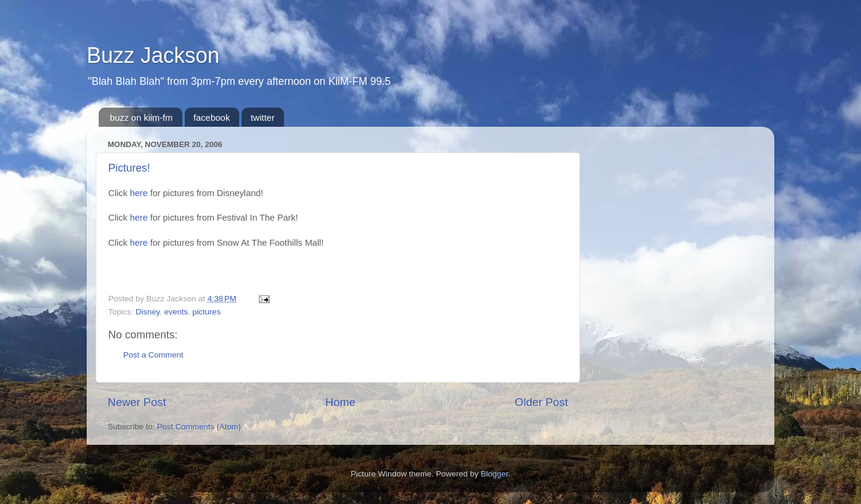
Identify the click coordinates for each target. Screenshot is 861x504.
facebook (212, 117)
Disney (148, 312)
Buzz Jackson (153, 55)
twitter (262, 117)
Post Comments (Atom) (199, 427)
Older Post (541, 402)
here (139, 193)
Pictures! (129, 168)
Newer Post (137, 402)
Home (340, 402)
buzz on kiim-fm (141, 117)
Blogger (494, 474)
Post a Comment (153, 355)
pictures (207, 312)
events (176, 312)
